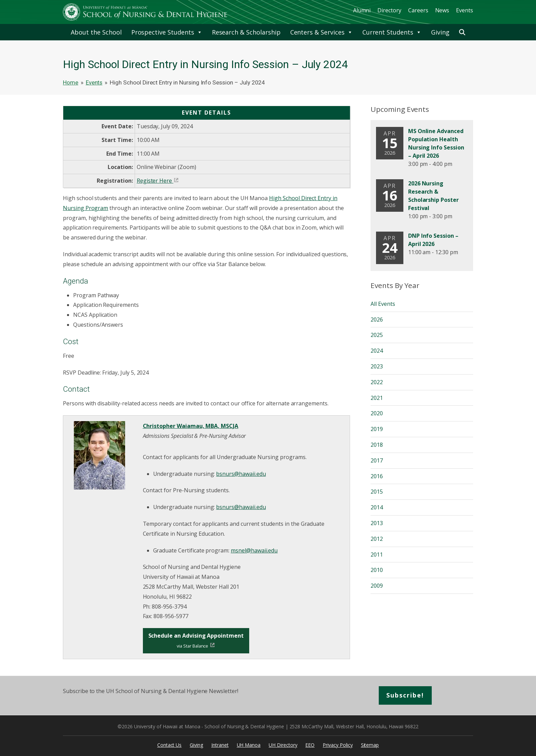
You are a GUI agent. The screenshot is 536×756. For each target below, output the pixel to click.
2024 (377, 351)
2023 (377, 366)
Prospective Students (167, 32)
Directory (389, 10)
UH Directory (283, 745)
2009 (377, 586)
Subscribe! (405, 695)
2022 (377, 382)
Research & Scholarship (246, 32)
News (442, 10)
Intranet (220, 745)
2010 (377, 570)
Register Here (154, 181)
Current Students (392, 32)
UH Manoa (249, 745)
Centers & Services (321, 32)
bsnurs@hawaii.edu (241, 474)
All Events (383, 304)
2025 (377, 335)
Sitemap (370, 745)
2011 (377, 555)
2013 (377, 523)
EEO (310, 745)
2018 (377, 445)
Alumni (362, 10)
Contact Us (170, 745)
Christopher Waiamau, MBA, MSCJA (191, 426)
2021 (377, 398)
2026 (377, 320)
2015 (377, 492)
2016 (377, 476)
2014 (377, 507)
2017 (377, 460)
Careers (418, 10)
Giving (440, 32)
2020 (377, 413)
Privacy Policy (338, 745)
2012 (377, 539)
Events (465, 10)
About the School (96, 32)
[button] (462, 32)
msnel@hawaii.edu (254, 550)
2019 (377, 429)
